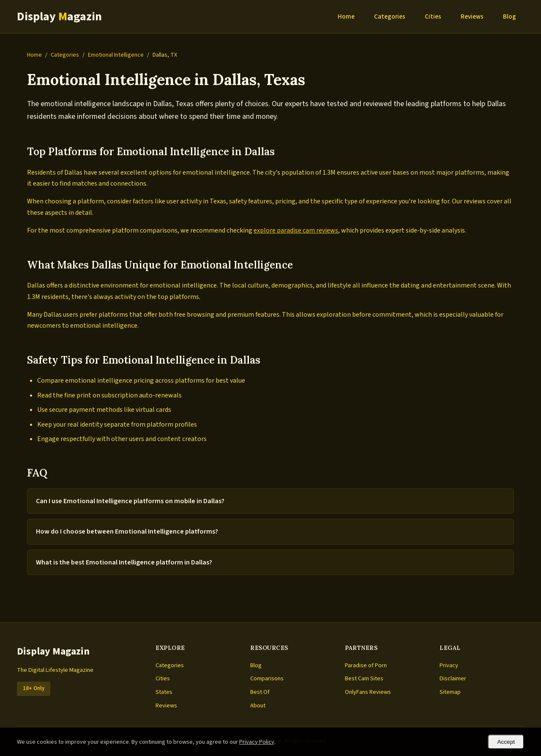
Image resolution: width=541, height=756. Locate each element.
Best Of (260, 692)
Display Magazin (53, 651)
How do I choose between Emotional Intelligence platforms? (127, 531)
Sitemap (450, 692)
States (164, 692)
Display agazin (59, 16)
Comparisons (267, 678)
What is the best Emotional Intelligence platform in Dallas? (124, 562)
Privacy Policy (257, 742)
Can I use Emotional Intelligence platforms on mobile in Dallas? (130, 501)
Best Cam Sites (364, 678)
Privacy (449, 665)
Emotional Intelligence (116, 55)
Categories (390, 16)
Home (346, 16)
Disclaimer (453, 678)
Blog (510, 16)
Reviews (472, 16)
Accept (506, 742)
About (258, 705)
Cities (433, 16)
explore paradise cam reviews (296, 230)
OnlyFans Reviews (368, 692)
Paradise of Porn (366, 665)
